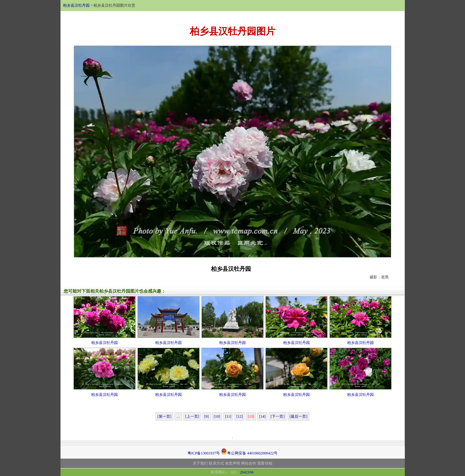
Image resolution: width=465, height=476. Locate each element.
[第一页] (164, 416)
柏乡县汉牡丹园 (76, 5)
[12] (239, 416)
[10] (217, 416)
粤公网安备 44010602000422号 (249, 451)
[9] (207, 416)
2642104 (247, 472)
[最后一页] (298, 416)
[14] (262, 416)
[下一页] (277, 416)
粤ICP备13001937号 (204, 453)
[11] (228, 416)
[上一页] (192, 416)
